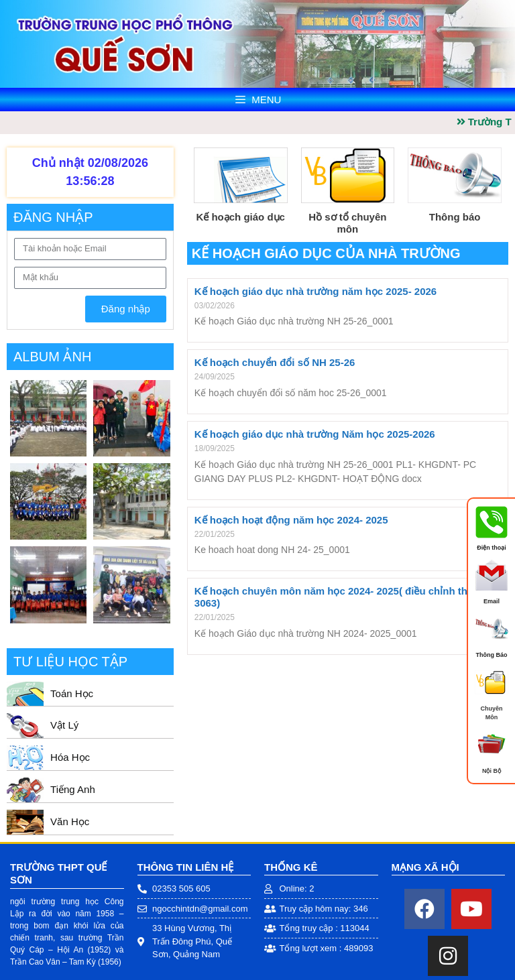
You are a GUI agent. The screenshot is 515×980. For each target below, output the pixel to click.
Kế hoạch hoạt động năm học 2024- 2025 (291, 520)
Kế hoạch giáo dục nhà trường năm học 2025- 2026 (316, 291)
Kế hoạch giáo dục (240, 217)
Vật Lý (64, 725)
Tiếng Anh (73, 789)
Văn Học (70, 821)
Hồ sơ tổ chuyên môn (347, 223)
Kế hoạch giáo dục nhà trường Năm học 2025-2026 (315, 434)
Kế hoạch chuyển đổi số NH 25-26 (275, 362)
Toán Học (72, 693)
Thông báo (455, 217)
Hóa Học (70, 757)
